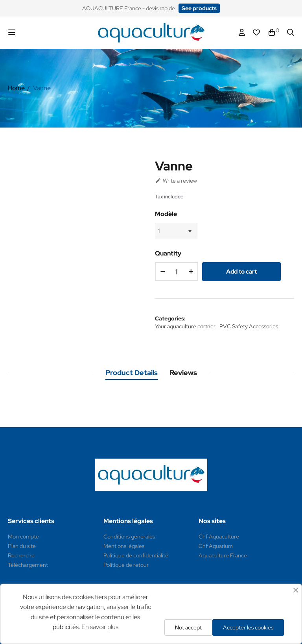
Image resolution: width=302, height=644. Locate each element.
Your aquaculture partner (185, 326)
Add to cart (241, 272)
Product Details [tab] (132, 373)
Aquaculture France (223, 555)
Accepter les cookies (248, 627)
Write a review (176, 181)
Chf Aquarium (216, 546)
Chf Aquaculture (219, 537)
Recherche (21, 555)
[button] (199, 8)
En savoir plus (100, 627)
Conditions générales (129, 537)
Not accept (188, 627)
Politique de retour (126, 565)
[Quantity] (177, 272)
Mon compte (23, 537)
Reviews (183, 373)
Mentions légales (124, 546)
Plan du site (22, 546)
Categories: (170, 318)
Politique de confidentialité (136, 555)
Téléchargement (28, 565)
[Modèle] (176, 231)
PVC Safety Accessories (249, 326)
